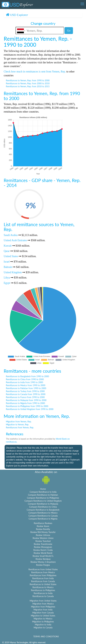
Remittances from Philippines (43, 575)
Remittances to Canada (43, 596)
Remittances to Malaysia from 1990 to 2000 (26, 400)
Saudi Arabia (11, 235)
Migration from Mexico (43, 604)
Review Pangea (43, 565)
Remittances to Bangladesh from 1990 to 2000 (27, 376)
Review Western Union (43, 538)
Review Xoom (43, 526)
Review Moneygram (43, 547)
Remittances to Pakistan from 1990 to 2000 (26, 388)
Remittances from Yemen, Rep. (20, 427)
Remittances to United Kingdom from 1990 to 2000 (30, 409)
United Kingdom (13, 272)
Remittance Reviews (43, 523)
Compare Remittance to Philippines (43, 498)
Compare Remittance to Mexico (43, 513)
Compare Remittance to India (43, 492)
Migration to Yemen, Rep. (17, 424)
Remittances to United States (43, 584)
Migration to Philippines (43, 622)
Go (69, 30)
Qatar (7, 251)
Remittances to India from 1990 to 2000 (24, 382)
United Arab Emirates (15, 240)
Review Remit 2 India (43, 550)
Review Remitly (43, 529)
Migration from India (43, 610)
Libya (7, 278)
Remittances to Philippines (43, 590)
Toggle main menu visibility (83, 3)
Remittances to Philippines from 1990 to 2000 (27, 406)
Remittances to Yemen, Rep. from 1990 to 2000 (28, 80)
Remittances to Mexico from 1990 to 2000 (26, 385)
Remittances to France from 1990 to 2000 (25, 397)
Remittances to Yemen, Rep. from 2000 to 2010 (28, 83)
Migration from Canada (43, 613)
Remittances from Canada (43, 581)
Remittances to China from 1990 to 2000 (25, 379)
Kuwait (8, 246)
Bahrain (8, 267)
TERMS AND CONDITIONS (46, 636)
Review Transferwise (43, 544)
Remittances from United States (43, 569)
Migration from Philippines (43, 607)
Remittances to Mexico (43, 587)
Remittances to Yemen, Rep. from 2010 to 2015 (28, 86)
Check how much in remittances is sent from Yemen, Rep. (35, 72)
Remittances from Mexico (43, 572)
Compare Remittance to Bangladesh (43, 510)
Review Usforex (43, 535)
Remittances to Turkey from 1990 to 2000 (25, 391)
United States (11, 256)
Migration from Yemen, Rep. (19, 422)
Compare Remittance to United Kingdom (43, 501)
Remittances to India (43, 593)
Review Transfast (43, 541)
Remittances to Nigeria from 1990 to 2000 (25, 403)
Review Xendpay (43, 559)
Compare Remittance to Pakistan (43, 495)
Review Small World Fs (43, 556)
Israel (7, 262)
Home (43, 489)
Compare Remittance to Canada (43, 516)
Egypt (7, 283)
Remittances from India (43, 578)
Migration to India (43, 625)
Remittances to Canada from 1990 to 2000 (26, 394)
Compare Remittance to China (43, 507)
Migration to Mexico (43, 619)
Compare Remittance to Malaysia (43, 504)
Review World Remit (43, 553)
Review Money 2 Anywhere (43, 562)
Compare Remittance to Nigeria (43, 519)
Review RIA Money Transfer (43, 532)
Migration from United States (43, 601)
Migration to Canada (43, 628)
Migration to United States (43, 616)
